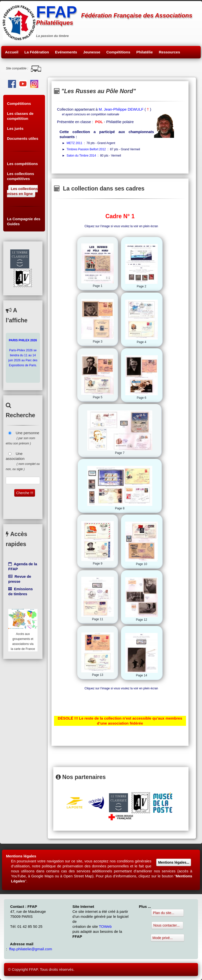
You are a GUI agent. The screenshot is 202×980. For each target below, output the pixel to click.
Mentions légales (21, 856)
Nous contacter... (167, 925)
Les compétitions (22, 164)
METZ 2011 (75, 143)
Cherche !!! (24, 493)
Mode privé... (167, 938)
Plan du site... (167, 913)
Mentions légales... (173, 862)
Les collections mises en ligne (22, 191)
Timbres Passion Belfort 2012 (86, 149)
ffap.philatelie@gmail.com (31, 949)
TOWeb (105, 926)
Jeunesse (92, 52)
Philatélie (144, 52)
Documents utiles (23, 138)
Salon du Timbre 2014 (81, 156)
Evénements (66, 52)
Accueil (12, 52)
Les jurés (15, 128)
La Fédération (37, 52)
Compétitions (118, 52)
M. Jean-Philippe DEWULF (121, 109)
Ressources (169, 52)
